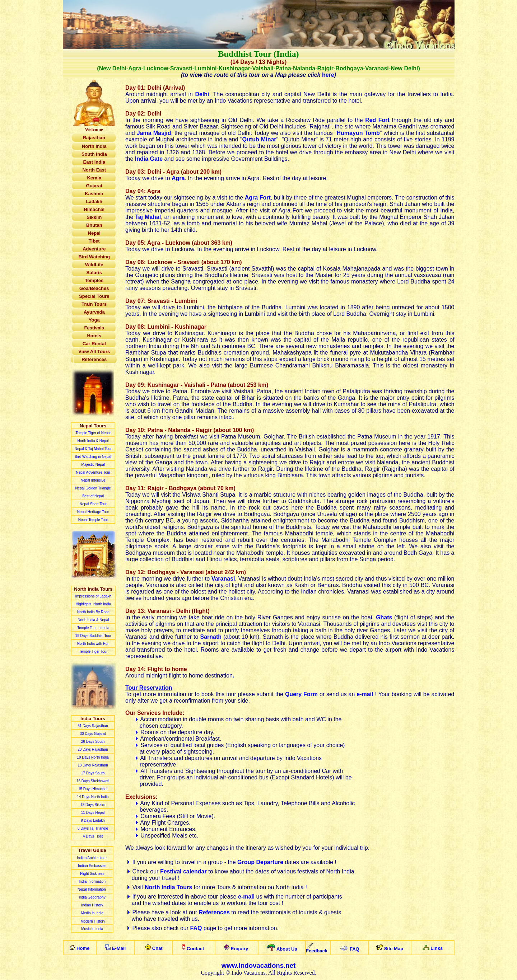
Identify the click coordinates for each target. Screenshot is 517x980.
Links (437, 948)
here (328, 75)
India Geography (92, 897)
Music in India (92, 929)
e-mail (246, 897)
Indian (87, 905)
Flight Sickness (92, 874)
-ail (121, 948)
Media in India (92, 913)
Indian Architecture (92, 858)
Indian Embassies (92, 866)
